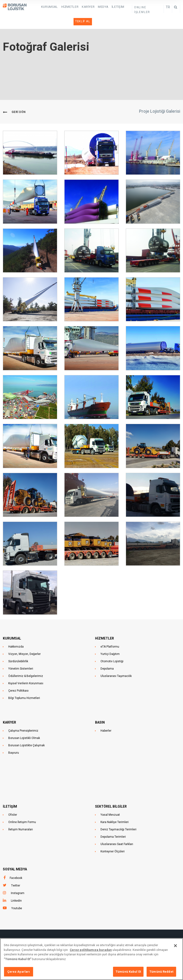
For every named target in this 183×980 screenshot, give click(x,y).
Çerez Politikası (18, 678)
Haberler (106, 718)
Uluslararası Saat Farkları (117, 831)
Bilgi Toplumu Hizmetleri (24, 685)
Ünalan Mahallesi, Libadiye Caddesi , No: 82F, (91, 933)
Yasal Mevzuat (110, 802)
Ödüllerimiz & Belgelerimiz (26, 663)
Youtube (17, 895)
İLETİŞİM (10, 794)
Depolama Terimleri (113, 824)
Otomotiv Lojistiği (112, 649)
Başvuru (14, 740)
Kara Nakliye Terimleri (115, 809)
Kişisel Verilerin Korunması (26, 671)
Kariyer (80, 7)
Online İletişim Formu (22, 809)
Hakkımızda (16, 634)
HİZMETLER (63, 7)
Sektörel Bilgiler (111, 794)
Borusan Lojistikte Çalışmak (26, 733)
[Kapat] (175, 946)
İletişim (107, 7)
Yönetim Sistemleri (21, 656)
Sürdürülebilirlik (18, 649)
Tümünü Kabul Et (128, 972)
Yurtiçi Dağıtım (110, 641)
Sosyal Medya (15, 856)
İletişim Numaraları (21, 817)
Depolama (107, 656)
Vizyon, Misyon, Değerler (24, 641)
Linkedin (16, 888)
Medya (93, 7)
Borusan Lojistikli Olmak (24, 725)
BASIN (100, 710)
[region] (91, 959)
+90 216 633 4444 (168, 933)
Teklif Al (122, 7)
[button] (30, 140)
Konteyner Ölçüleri (113, 839)
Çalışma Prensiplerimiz (23, 718)
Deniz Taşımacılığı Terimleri (118, 817)
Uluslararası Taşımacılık (116, 663)
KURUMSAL (45, 7)
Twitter (16, 873)
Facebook (16, 865)
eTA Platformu (110, 634)
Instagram (18, 880)
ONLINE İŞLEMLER (147, 7)
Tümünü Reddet (161, 972)
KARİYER (9, 710)
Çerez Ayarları (19, 972)
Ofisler (13, 802)
